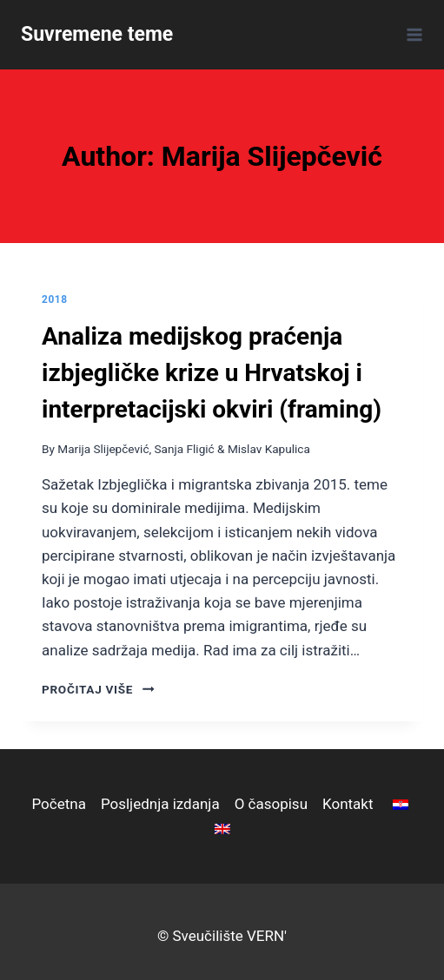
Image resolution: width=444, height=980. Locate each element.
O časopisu (271, 804)
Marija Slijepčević (103, 449)
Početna (58, 804)
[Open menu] (411, 34)
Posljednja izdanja (160, 804)
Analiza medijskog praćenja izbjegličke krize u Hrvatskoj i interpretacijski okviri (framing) (212, 373)
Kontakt (348, 804)
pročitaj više (98, 689)
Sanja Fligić (185, 449)
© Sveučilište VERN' (222, 936)
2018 (55, 299)
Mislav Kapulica (269, 449)
